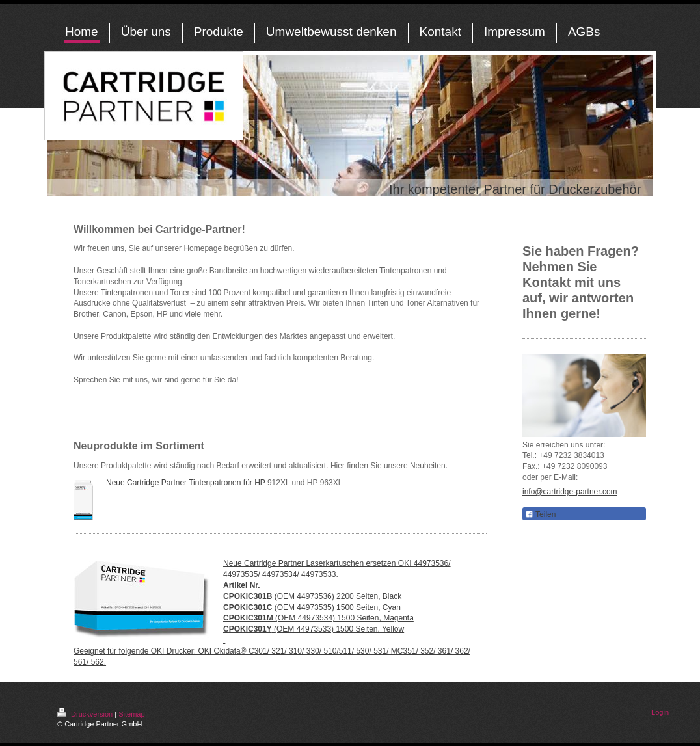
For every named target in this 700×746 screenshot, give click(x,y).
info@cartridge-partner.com (570, 492)
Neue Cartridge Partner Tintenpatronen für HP (186, 483)
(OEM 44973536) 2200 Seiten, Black (312, 596)
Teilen (540, 514)
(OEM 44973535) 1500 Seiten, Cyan (312, 607)
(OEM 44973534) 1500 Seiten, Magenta (318, 618)
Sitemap (131, 714)
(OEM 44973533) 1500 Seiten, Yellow (314, 629)
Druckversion (86, 714)
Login (660, 712)
